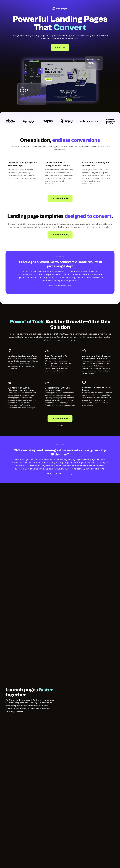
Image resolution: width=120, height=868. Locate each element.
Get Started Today (60, 198)
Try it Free (60, 47)
